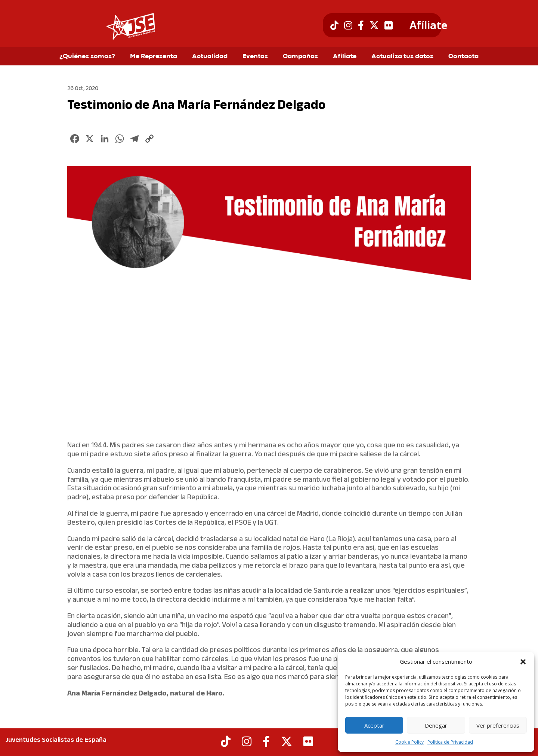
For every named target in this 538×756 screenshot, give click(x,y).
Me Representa (154, 57)
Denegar (436, 725)
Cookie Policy (409, 742)
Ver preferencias (498, 725)
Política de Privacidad (450, 742)
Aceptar (374, 725)
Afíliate (428, 25)
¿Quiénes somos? (87, 57)
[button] (523, 662)
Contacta (463, 57)
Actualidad (210, 57)
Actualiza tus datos (402, 57)
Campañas (300, 57)
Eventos (255, 57)
